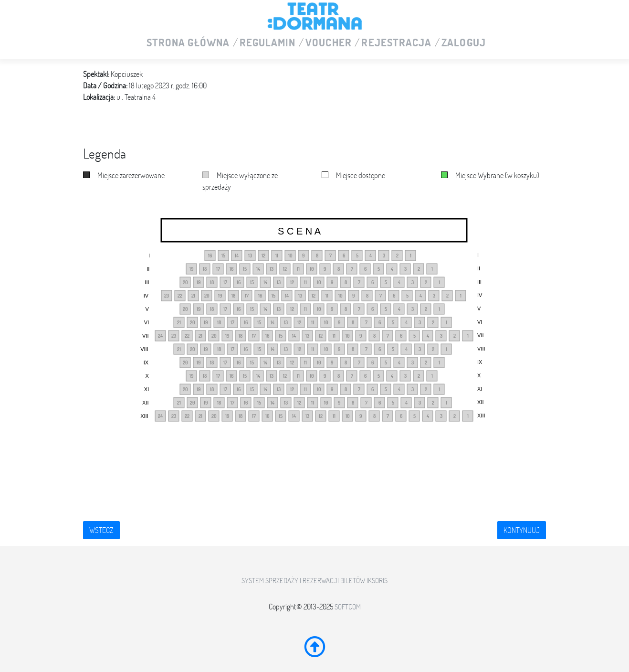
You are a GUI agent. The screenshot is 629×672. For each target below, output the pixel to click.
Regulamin (268, 43)
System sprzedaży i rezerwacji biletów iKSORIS (314, 581)
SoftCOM (348, 607)
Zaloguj (464, 43)
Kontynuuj (522, 530)
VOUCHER (329, 43)
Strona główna (188, 43)
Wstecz (101, 530)
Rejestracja (396, 43)
